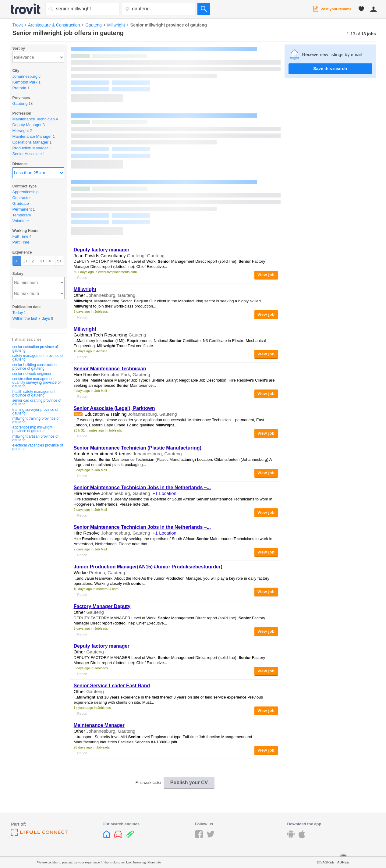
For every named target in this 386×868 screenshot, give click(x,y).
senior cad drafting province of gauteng (37, 402)
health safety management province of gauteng (34, 393)
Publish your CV (189, 783)
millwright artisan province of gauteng (35, 438)
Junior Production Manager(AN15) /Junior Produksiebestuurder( (148, 567)
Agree (343, 862)
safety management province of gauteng (38, 358)
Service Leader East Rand (112, 686)
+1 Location (165, 493)
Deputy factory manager (102, 250)
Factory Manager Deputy (102, 606)
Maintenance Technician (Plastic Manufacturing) (138, 448)
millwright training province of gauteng (36, 420)
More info (154, 862)
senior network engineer (32, 374)
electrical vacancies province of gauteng (38, 447)
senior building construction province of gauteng (35, 367)
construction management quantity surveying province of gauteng (37, 382)
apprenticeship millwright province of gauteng (32, 429)
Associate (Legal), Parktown (114, 408)
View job (266, 275)
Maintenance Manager (99, 725)
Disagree (326, 862)
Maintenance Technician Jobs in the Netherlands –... (142, 487)
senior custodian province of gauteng (35, 349)
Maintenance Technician (110, 369)
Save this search (330, 69)
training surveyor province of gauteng (35, 411)
